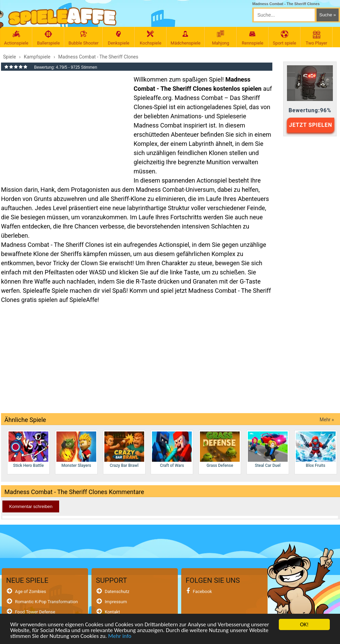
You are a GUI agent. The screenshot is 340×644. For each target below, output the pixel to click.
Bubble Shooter (83, 38)
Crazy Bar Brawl (124, 450)
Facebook (202, 591)
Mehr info (120, 636)
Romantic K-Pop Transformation (46, 602)
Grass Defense (220, 450)
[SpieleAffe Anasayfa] (62, 16)
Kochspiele (151, 38)
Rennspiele (253, 38)
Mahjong (221, 38)
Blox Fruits (316, 450)
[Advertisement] (64, 124)
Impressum (116, 602)
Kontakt (112, 612)
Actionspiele (16, 38)
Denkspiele (119, 38)
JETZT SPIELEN (311, 125)
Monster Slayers (76, 450)
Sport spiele (285, 38)
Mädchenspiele (186, 38)
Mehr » (327, 420)
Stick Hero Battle (28, 450)
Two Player (317, 38)
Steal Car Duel (268, 450)
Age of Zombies (31, 591)
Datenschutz (117, 591)
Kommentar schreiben (31, 506)
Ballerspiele (48, 38)
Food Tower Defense (35, 612)
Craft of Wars (172, 450)
